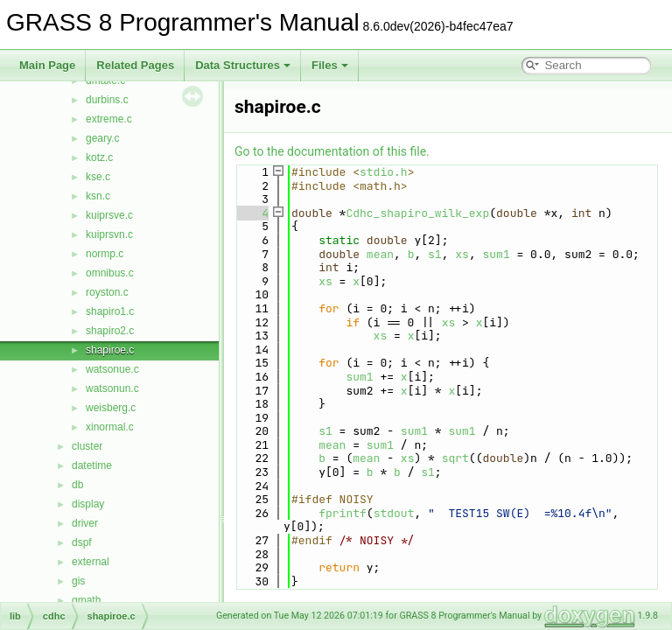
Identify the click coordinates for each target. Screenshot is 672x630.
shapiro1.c (110, 311)
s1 (435, 254)
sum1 (497, 254)
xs (462, 254)
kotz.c (99, 157)
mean (380, 254)
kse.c (98, 177)
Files (330, 65)
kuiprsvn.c (109, 234)
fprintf (343, 513)
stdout (394, 513)
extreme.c (109, 119)
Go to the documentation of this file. (332, 151)
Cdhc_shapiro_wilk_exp (417, 213)
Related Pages (135, 65)
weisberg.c (111, 408)
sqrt (455, 458)
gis (78, 581)
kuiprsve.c (109, 215)
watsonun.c (112, 388)
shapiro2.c (110, 331)
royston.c (107, 292)
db (77, 485)
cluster (87, 446)
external (91, 562)
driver (85, 523)
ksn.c (98, 196)
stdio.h (384, 172)
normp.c (105, 254)
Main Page (47, 65)
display (88, 504)
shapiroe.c (110, 350)
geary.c (102, 138)
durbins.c (107, 100)
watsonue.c (112, 369)
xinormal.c (110, 427)
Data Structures (243, 65)
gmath (86, 600)
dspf (82, 542)
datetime (92, 465)
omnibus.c (110, 273)
